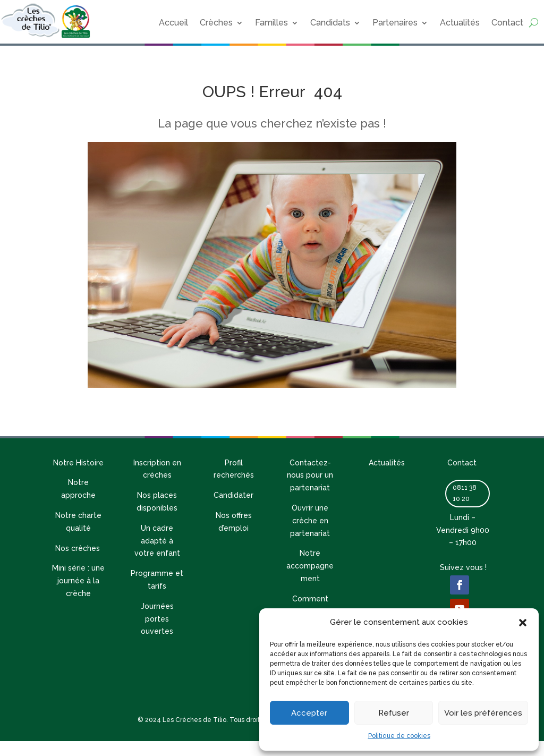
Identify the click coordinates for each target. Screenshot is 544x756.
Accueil (173, 23)
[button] (523, 623)
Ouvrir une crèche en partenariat (310, 521)
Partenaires (395, 23)
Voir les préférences (483, 713)
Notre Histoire (78, 463)
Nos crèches (79, 548)
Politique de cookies (399, 736)
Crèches (216, 23)
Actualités (460, 23)
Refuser (394, 713)
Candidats (330, 23)
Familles (271, 23)
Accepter (309, 713)
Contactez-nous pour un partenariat (310, 475)
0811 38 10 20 (465, 493)
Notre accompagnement (310, 566)
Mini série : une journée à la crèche (78, 581)
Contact (507, 23)
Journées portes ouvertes (157, 619)
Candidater (233, 495)
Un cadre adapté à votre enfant (157, 541)
